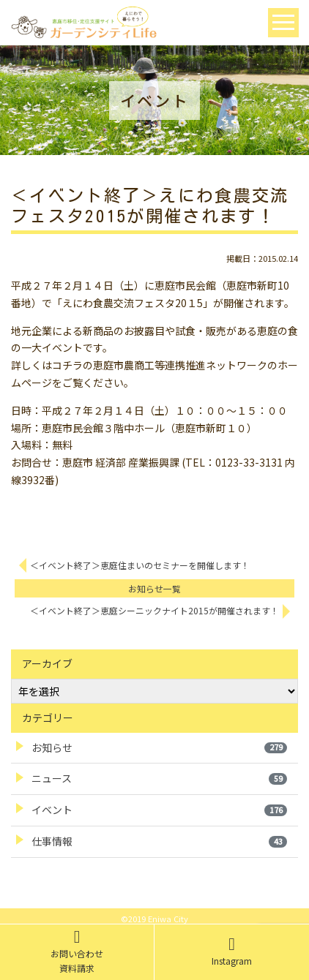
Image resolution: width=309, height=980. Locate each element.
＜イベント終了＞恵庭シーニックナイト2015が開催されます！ (154, 610)
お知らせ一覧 (154, 588)
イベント (159, 810)
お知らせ (159, 747)
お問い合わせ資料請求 (77, 951)
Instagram (232, 951)
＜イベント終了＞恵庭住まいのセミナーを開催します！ (140, 565)
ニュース (159, 778)
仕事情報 (159, 841)
